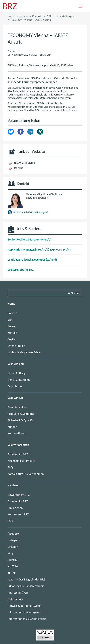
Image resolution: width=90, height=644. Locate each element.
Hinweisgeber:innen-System (25, 606)
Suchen (76, 293)
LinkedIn (30, 132)
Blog (10, 320)
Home (11, 16)
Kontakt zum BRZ (42, 16)
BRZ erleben (15, 508)
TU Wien (19, 168)
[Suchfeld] (45, 293)
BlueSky (12, 560)
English (12, 339)
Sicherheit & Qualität (21, 420)
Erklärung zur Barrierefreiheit (26, 586)
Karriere (23, 16)
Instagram (14, 540)
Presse (12, 326)
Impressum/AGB (18, 593)
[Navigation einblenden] (80, 6)
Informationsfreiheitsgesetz (25, 612)
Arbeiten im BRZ (18, 454)
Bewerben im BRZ (19, 495)
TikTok (12, 573)
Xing (40, 132)
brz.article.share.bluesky (11, 132)
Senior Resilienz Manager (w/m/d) (30, 239)
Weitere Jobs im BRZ (21, 270)
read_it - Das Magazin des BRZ (26, 579)
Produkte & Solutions (21, 414)
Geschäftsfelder (17, 407)
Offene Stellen (16, 346)
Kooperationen (17, 433)
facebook (13, 534)
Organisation (16, 386)
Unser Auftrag (16, 373)
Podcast (12, 313)
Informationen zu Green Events (27, 619)
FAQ (10, 467)
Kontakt (12, 333)
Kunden (12, 427)
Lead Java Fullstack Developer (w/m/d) (32, 260)
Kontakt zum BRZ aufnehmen (26, 474)
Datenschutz (15, 599)
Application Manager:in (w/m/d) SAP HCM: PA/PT (39, 249)
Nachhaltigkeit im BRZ (21, 461)
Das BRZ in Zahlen (19, 380)
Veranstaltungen (65, 16)
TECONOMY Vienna (25, 163)
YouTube (13, 566)
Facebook (21, 132)
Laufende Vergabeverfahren (25, 352)
